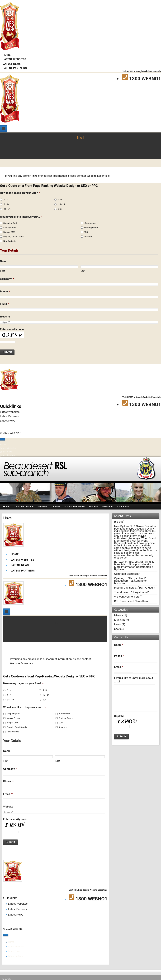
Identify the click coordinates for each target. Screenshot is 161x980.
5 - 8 (60, 199)
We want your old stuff (128, 597)
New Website (10, 241)
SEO (86, 232)
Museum (119, 620)
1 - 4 (6, 199)
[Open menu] (3, 129)
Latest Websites (14, 59)
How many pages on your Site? (20, 193)
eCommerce (90, 223)
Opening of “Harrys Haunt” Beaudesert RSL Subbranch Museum (131, 581)
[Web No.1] (10, 49)
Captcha (119, 716)
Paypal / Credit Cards (14, 237)
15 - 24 (62, 204)
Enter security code (12, 329)
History (118, 615)
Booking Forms (91, 228)
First (3, 271)
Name (4, 261)
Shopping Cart (10, 223)
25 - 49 (7, 209)
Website (5, 317)
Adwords (88, 237)
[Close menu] (3, 439)
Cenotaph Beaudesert (127, 574)
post (117, 629)
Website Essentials (98, 176)
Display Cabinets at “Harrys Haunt (135, 588)
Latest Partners (15, 68)
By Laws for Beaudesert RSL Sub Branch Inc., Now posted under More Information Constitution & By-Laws (134, 566)
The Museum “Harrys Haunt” (131, 592)
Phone (5, 291)
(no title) (119, 522)
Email (5, 304)
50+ (60, 209)
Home (7, 55)
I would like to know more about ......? (134, 680)
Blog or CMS (9, 232)
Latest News (12, 64)
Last (83, 271)
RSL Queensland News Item (131, 601)
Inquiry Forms (10, 228)
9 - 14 (7, 204)
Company (7, 279)
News (118, 624)
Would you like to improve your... (21, 217)
